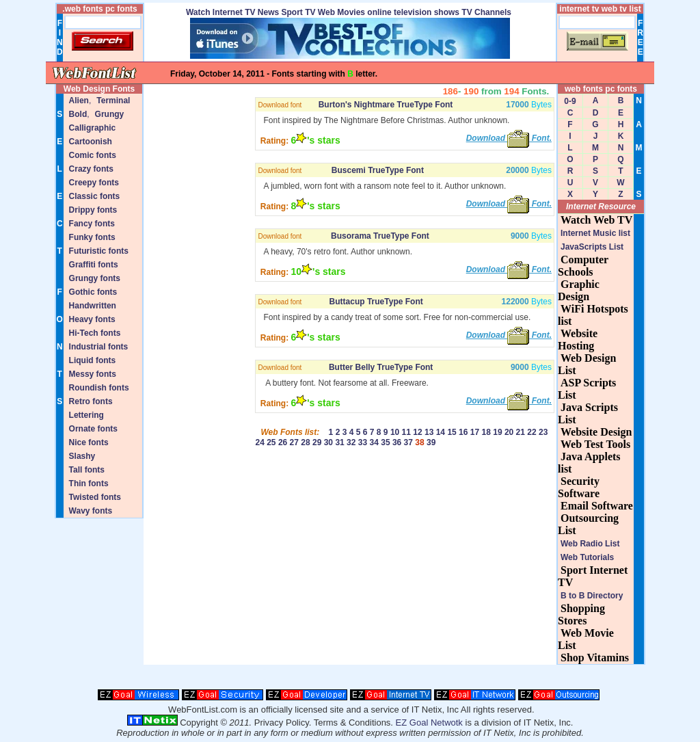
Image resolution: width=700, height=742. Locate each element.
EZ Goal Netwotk (429, 723)
